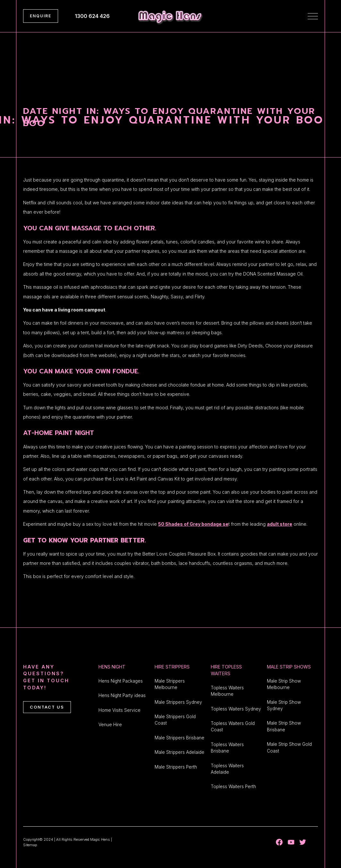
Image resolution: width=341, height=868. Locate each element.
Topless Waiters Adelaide (227, 769)
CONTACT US (47, 707)
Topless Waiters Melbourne (227, 691)
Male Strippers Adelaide (179, 752)
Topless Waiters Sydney (236, 709)
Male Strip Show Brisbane (284, 726)
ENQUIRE (41, 16)
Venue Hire (110, 725)
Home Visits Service (119, 710)
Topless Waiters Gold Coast (233, 727)
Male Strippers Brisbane (179, 738)
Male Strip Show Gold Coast (289, 747)
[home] (170, 16)
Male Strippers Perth (176, 767)
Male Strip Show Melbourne (284, 684)
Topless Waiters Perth (233, 787)
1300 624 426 (92, 16)
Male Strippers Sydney (178, 702)
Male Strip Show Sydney (284, 705)
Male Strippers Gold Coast (175, 720)
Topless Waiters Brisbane (227, 748)
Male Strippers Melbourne (170, 684)
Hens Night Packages (121, 681)
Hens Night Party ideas (122, 695)
